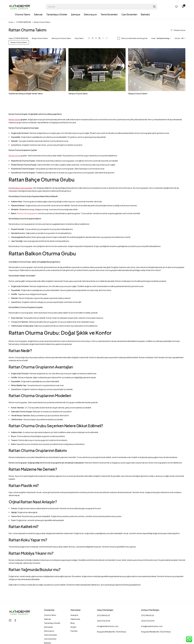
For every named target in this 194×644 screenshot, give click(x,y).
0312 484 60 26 (103, 615)
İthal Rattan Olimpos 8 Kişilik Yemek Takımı (26, 94)
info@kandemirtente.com (108, 626)
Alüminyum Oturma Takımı (61, 38)
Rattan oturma (15, 119)
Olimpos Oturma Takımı (78, 94)
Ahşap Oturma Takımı (40, 38)
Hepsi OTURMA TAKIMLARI (18, 38)
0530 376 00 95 (104, 621)
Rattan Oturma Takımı (19, 42)
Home (11, 22)
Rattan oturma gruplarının (27, 213)
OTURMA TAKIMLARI (24, 22)
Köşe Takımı (79, 38)
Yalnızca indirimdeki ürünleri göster (134, 38)
